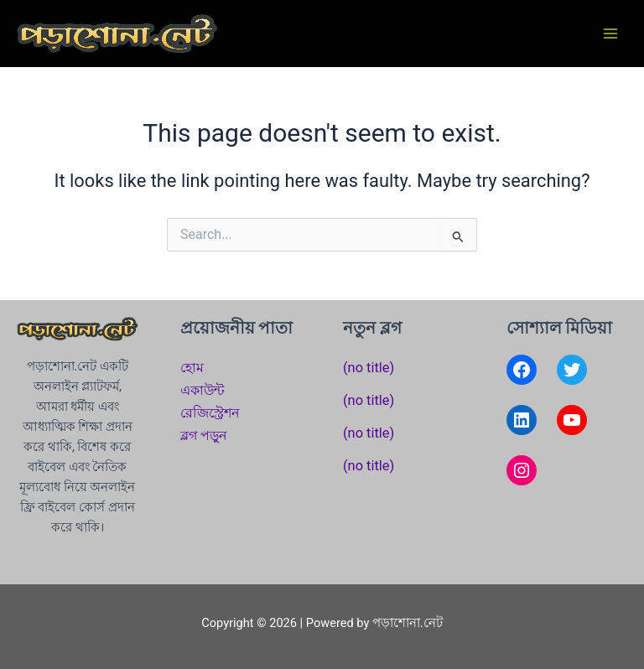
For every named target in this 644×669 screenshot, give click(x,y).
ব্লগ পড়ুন (204, 436)
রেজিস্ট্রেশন (210, 413)
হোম (192, 368)
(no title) (369, 368)
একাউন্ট (203, 390)
